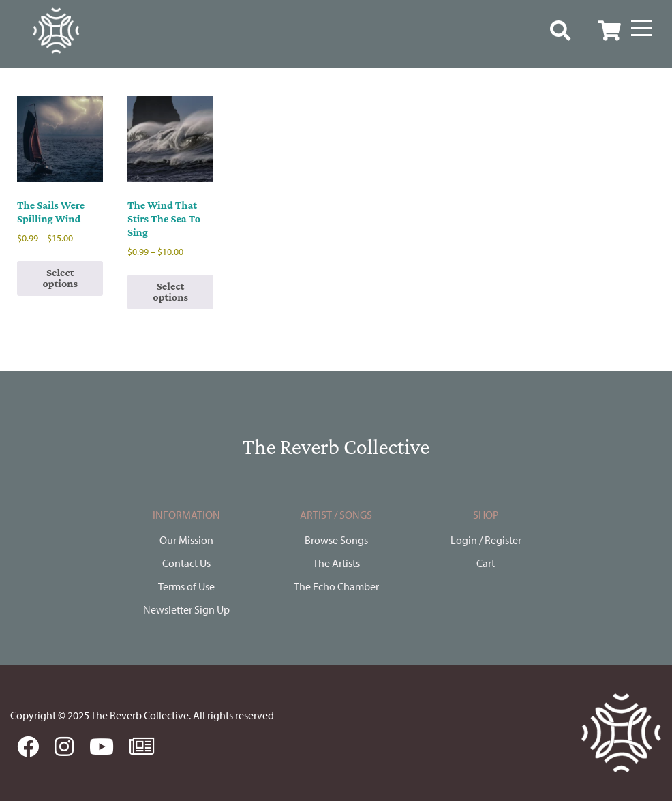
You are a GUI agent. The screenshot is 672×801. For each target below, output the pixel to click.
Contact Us (186, 563)
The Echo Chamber (336, 586)
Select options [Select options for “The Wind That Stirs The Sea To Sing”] (170, 291)
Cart (486, 563)
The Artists (336, 563)
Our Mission (186, 540)
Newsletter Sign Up (186, 609)
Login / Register (486, 540)
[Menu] (641, 29)
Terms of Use (186, 586)
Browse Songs (336, 540)
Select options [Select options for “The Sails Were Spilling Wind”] (60, 278)
